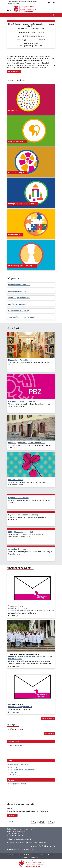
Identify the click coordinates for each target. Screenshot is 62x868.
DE (49, 2)
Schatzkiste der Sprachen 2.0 (20, 707)
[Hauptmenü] (9, 9)
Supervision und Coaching (19, 498)
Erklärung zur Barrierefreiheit (19, 855)
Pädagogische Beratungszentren (21, 401)
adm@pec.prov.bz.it (17, 835)
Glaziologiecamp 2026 (17, 608)
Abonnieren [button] (12, 815)
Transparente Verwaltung (16, 843)
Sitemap (12, 822)
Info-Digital (13, 772)
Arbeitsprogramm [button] (14, 72)
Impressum (34, 855)
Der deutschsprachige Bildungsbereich (23, 770)
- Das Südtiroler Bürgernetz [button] (22, 849)
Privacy (43, 855)
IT (51, 2)
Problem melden (40, 843)
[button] (40, 846)
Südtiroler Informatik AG (23, 839)
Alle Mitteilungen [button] (48, 718)
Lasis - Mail (14, 767)
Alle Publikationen (16, 745)
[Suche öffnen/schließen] (53, 15)
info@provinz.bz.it (18, 833)
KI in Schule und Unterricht (19, 285)
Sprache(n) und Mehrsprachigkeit (22, 317)
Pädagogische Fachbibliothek (20, 360)
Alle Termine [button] (49, 734)
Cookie (50, 855)
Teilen (34, 822)
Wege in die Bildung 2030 (19, 291)
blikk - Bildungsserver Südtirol (20, 765)
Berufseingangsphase (17, 304)
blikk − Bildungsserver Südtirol (21, 532)
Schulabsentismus (15, 480)
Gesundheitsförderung (17, 549)
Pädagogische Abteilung (18, 784)
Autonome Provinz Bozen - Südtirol (23, 829)
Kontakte (30, 843)
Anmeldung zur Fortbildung (19, 298)
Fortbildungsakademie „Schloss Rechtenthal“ (26, 443)
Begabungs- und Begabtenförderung (23, 515)
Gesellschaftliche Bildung (19, 311)
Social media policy (31, 857)
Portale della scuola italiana (19, 775)
